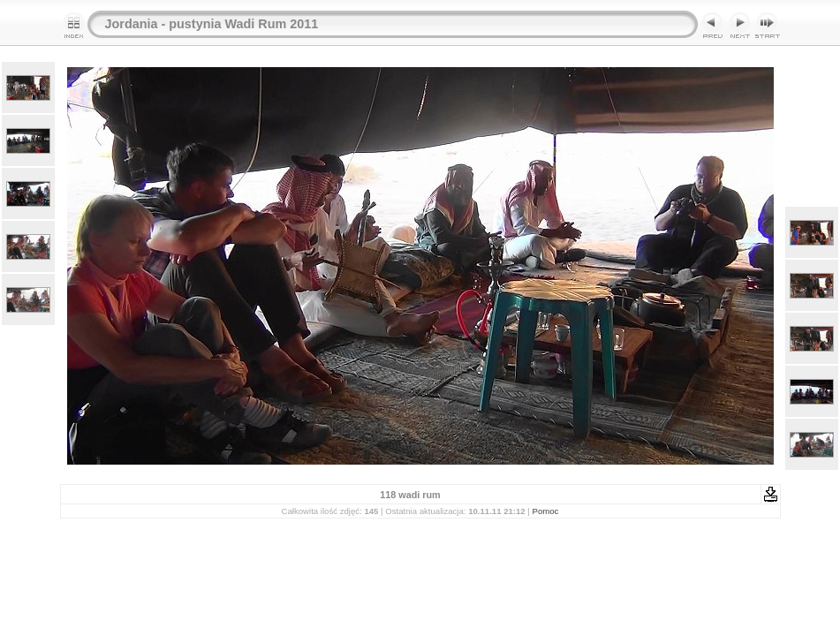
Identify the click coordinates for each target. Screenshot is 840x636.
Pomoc (546, 511)
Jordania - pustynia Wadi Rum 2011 (212, 24)
